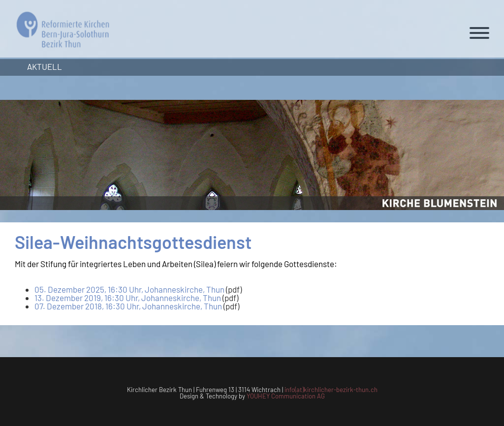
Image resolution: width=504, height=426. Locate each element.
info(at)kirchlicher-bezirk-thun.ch (331, 390)
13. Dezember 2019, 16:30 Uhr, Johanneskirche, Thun (128, 298)
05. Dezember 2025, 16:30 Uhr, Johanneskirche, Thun (129, 289)
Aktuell (45, 66)
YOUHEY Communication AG (286, 396)
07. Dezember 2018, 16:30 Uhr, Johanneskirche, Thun (128, 306)
